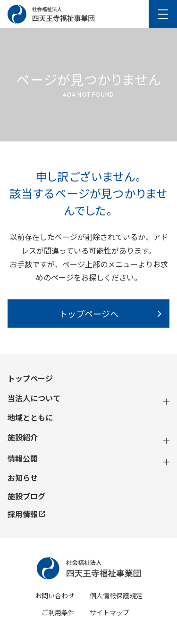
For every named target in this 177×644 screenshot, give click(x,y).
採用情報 (26, 514)
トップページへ (89, 314)
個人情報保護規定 (116, 595)
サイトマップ (110, 612)
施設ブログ (26, 496)
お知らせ (23, 478)
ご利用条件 (58, 612)
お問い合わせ (55, 595)
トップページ (30, 378)
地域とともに (30, 417)
